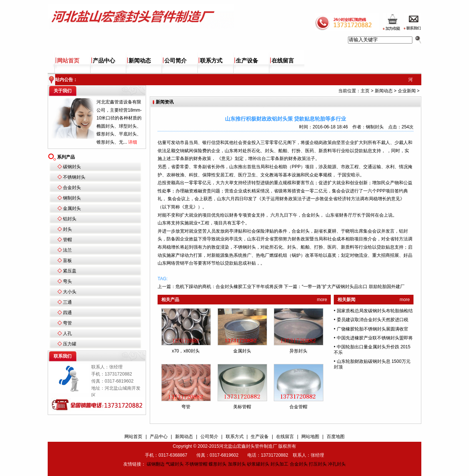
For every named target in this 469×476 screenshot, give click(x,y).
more (322, 300)
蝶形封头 (218, 464)
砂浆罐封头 (258, 464)
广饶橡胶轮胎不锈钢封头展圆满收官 (373, 329)
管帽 (67, 240)
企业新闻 (407, 91)
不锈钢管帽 (196, 464)
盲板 (67, 261)
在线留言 (283, 61)
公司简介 (175, 61)
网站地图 (310, 437)
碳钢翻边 (156, 464)
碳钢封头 (72, 167)
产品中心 (104, 61)
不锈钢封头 (74, 177)
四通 (67, 313)
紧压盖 (70, 271)
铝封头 (70, 219)
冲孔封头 (337, 464)
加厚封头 (237, 464)
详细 (133, 142)
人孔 (67, 333)
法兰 (67, 250)
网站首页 (68, 61)
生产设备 (247, 61)
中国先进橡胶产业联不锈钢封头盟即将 (375, 338)
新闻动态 (140, 61)
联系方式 (211, 61)
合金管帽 (298, 407)
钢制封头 (72, 198)
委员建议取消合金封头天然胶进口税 (373, 320)
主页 (365, 91)
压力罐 (70, 344)
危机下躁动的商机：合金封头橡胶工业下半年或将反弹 (229, 287)
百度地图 (336, 437)
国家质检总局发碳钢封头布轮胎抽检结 (375, 311)
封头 (67, 229)
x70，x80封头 (186, 351)
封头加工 (279, 464)
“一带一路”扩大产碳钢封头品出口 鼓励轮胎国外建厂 (353, 287)
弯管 (67, 323)
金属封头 (72, 208)
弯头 (67, 281)
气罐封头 (175, 464)
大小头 (70, 292)
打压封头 (318, 464)
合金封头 (72, 188)
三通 (67, 302)
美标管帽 (242, 407)
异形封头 (298, 351)
